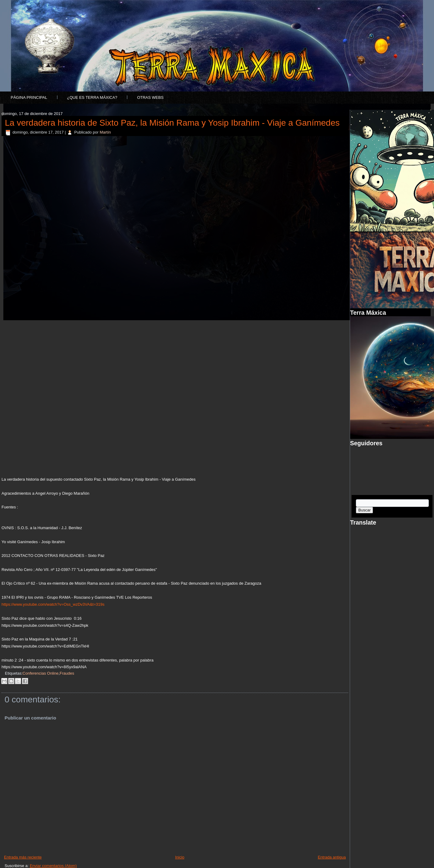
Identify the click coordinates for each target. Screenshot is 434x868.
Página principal (29, 97)
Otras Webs (150, 97)
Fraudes (67, 673)
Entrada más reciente (23, 857)
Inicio (180, 857)
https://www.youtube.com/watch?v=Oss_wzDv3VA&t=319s (53, 604)
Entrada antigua (332, 857)
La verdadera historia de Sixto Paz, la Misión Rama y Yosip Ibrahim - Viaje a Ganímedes (172, 123)
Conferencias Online (41, 673)
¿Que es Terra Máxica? (92, 97)
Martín (105, 132)
